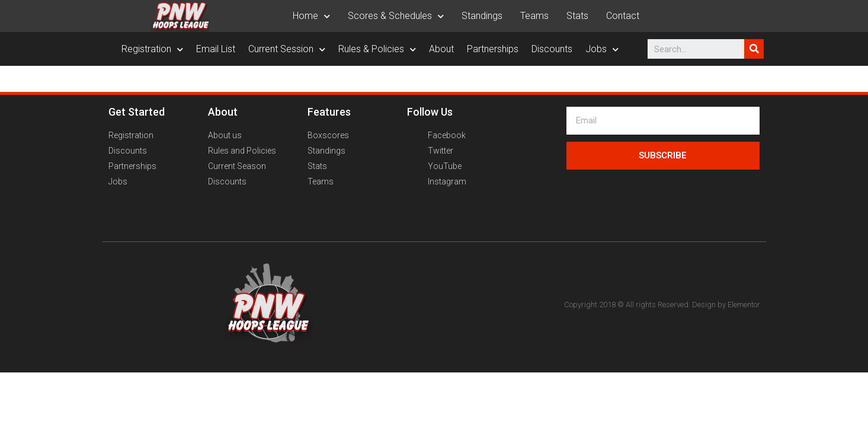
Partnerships (493, 49)
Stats (577, 16)
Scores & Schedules (396, 16)
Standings (482, 16)
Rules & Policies (377, 49)
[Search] (754, 49)
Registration (152, 49)
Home (311, 16)
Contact (623, 16)
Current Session (287, 49)
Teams (534, 16)
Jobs (602, 49)
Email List (216, 49)
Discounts (552, 49)
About (441, 49)
